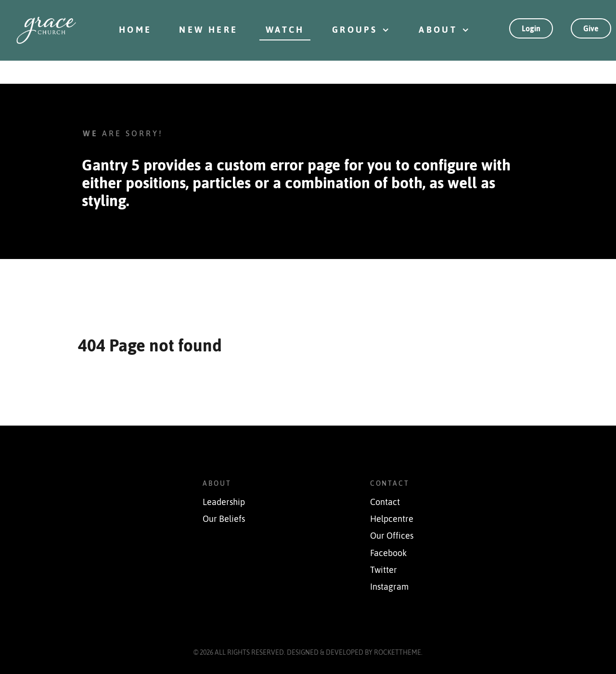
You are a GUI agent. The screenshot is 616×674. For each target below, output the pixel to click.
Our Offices (392, 536)
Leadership (224, 502)
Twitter (384, 570)
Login (531, 28)
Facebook (388, 553)
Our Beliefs (224, 519)
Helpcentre (392, 519)
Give (591, 28)
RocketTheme (398, 652)
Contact (385, 502)
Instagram (389, 587)
